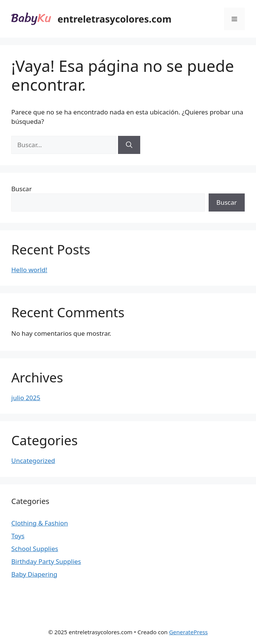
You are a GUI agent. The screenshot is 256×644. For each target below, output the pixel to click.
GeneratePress (189, 632)
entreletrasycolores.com (114, 19)
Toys (18, 536)
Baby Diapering (34, 574)
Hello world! (29, 270)
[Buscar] (129, 145)
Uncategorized (33, 461)
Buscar (21, 189)
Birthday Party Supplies (46, 561)
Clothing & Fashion (40, 523)
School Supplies (35, 549)
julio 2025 (26, 398)
